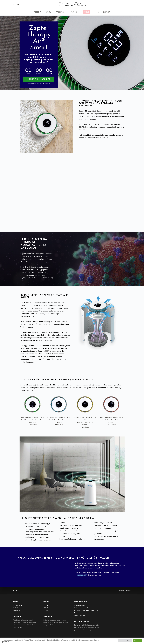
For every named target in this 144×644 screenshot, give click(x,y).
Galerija (46, 608)
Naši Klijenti (17, 608)
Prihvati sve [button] (137, 641)
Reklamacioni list (80, 615)
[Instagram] (18, 5)
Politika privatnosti (81, 608)
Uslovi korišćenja (80, 605)
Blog (97, 12)
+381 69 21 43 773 (82, 575)
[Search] (131, 5)
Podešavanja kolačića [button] (125, 641)
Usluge (75, 12)
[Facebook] (13, 5)
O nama (49, 12)
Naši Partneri (17, 610)
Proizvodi (61, 12)
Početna (37, 12)
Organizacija (17, 605)
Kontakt (107, 12)
